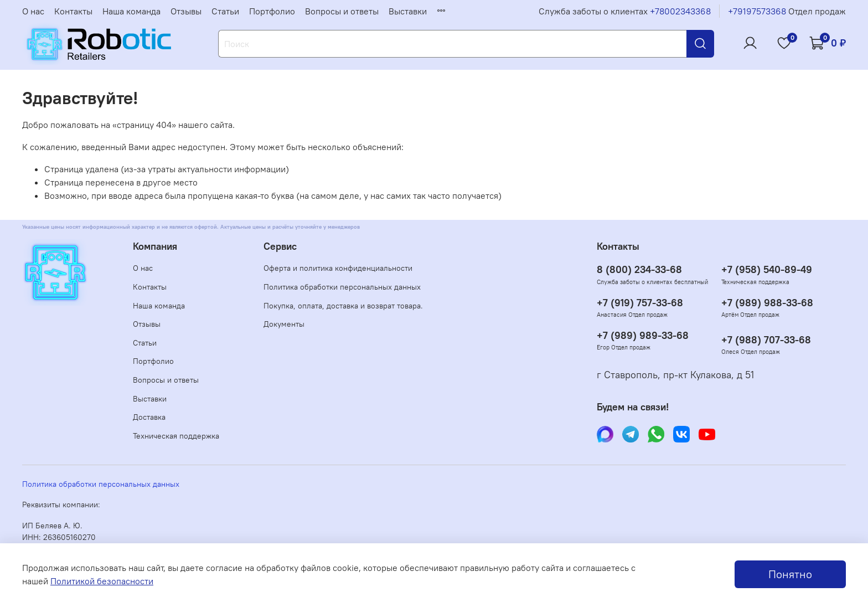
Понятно (790, 574)
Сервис (280, 246)
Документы (284, 324)
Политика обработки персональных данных (342, 287)
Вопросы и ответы (342, 11)
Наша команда (131, 11)
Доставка (149, 417)
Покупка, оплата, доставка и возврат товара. (343, 306)
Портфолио (272, 11)
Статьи (225, 11)
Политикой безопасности (102, 581)
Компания (155, 246)
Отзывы (186, 11)
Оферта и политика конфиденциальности (338, 268)
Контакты (73, 11)
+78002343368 (680, 11)
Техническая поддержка (176, 436)
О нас (33, 11)
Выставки (408, 11)
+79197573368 (757, 11)
